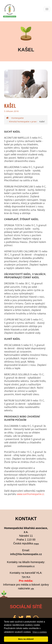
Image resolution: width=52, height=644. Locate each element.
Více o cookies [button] (40, 632)
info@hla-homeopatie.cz (26, 554)
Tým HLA (26, 577)
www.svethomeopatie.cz (30, 494)
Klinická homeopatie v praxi (23, 121)
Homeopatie (17, 118)
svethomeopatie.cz (26, 566)
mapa (36, 544)
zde (32, 589)
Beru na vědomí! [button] (26, 639)
